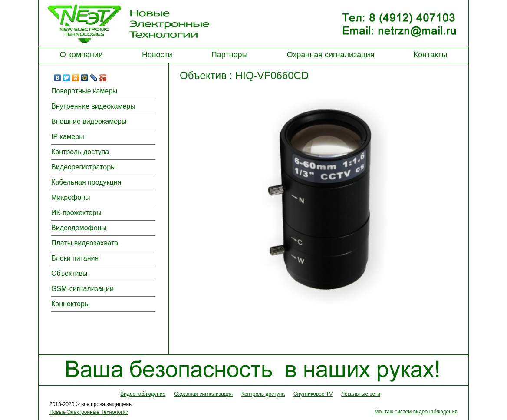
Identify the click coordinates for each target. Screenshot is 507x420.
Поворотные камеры (84, 91)
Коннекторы (70, 304)
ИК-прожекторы (76, 213)
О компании (81, 55)
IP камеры (68, 137)
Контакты (430, 55)
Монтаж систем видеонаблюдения (416, 412)
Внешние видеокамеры (89, 121)
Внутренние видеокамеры (93, 106)
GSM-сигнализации (82, 289)
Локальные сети (361, 394)
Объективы (69, 273)
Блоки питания (75, 258)
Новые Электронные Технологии (89, 412)
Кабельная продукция (86, 182)
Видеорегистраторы (84, 167)
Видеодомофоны (79, 228)
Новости (157, 55)
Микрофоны (71, 197)
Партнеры (230, 55)
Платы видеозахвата (85, 243)
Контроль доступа (80, 152)
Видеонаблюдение (143, 394)
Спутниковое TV (313, 394)
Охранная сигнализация (330, 55)
